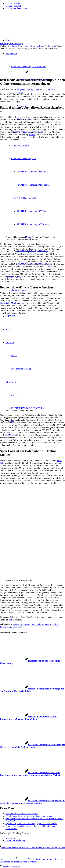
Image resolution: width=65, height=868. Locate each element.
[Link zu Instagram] (14, 3)
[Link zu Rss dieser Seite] (16, 8)
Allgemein (21, 89)
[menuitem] (35, 838)
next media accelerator (42, 624)
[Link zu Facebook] (13, 6)
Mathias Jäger (50, 89)
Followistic (26, 624)
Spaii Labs (17, 627)
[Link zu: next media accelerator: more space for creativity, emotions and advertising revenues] (32, 802)
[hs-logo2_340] (21, 25)
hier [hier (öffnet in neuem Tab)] (10, 620)
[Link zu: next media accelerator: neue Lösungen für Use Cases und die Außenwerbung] (32, 746)
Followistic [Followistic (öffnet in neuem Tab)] (5, 303)
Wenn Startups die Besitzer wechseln (22, 814)
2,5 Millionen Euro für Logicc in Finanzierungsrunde (29, 816)
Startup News (33, 89)
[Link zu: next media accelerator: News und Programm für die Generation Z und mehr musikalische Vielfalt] (30, 774)
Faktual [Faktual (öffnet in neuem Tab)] (32, 134)
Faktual (16, 624)
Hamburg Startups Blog (11, 43)
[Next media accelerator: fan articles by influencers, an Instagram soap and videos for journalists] (31, 860)
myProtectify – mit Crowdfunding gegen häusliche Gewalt (31, 824)
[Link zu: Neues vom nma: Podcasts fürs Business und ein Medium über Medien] (28, 718)
